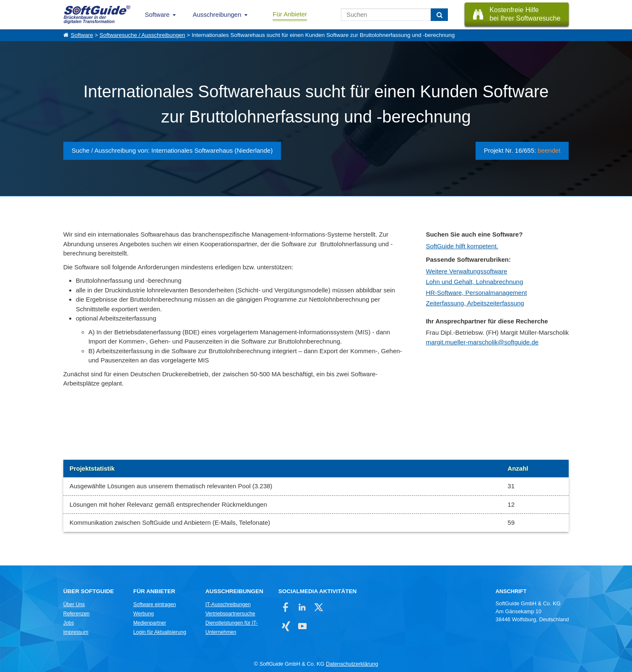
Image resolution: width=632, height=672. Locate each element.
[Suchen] (439, 15)
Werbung (144, 614)
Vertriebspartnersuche (230, 614)
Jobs (69, 623)
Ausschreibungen (217, 14)
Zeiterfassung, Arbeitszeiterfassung (475, 303)
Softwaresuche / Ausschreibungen (142, 35)
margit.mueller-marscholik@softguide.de (482, 342)
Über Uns (74, 604)
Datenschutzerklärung (352, 664)
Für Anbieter (290, 14)
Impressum (76, 632)
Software (157, 14)
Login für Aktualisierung (160, 632)
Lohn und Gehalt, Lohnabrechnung (474, 282)
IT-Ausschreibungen (228, 604)
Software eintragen (155, 604)
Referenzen (77, 614)
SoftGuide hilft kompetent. (462, 246)
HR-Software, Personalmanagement (476, 293)
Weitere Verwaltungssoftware (466, 271)
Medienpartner (150, 623)
